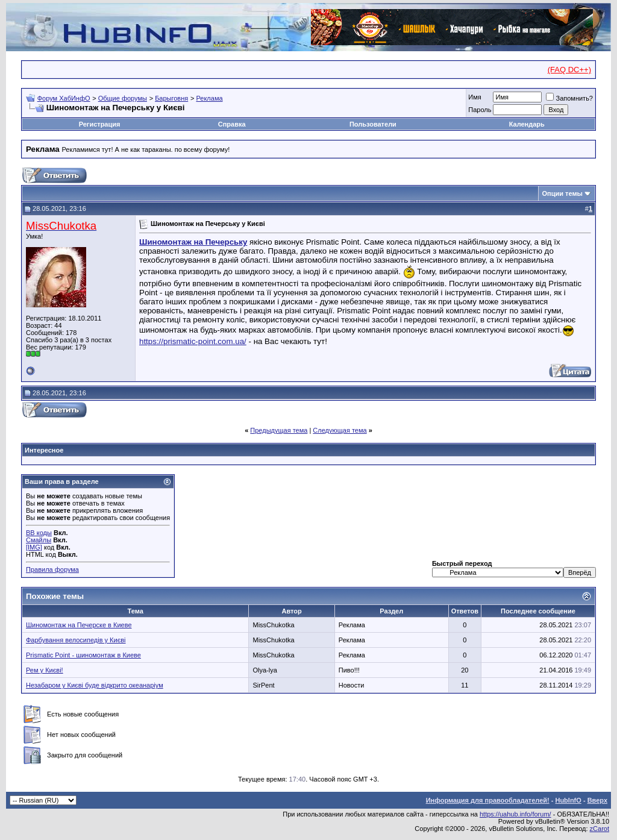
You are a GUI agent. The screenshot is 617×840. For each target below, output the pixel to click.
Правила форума (52, 569)
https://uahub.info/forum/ (515, 814)
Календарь (527, 124)
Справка (232, 124)
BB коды (39, 533)
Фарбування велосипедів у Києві (76, 640)
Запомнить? (569, 98)
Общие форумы (123, 98)
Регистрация (100, 124)
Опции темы (562, 193)
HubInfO (568, 800)
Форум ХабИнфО (64, 98)
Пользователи (373, 124)
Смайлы (39, 540)
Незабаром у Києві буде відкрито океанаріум (95, 685)
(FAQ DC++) (569, 70)
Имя (474, 97)
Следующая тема (340, 430)
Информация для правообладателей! (488, 800)
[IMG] (34, 547)
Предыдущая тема (279, 430)
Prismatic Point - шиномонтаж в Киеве (83, 655)
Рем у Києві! (45, 670)
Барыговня (171, 98)
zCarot (600, 829)
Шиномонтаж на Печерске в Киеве (79, 625)
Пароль (480, 110)
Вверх (597, 800)
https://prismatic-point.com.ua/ (193, 341)
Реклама (209, 98)
